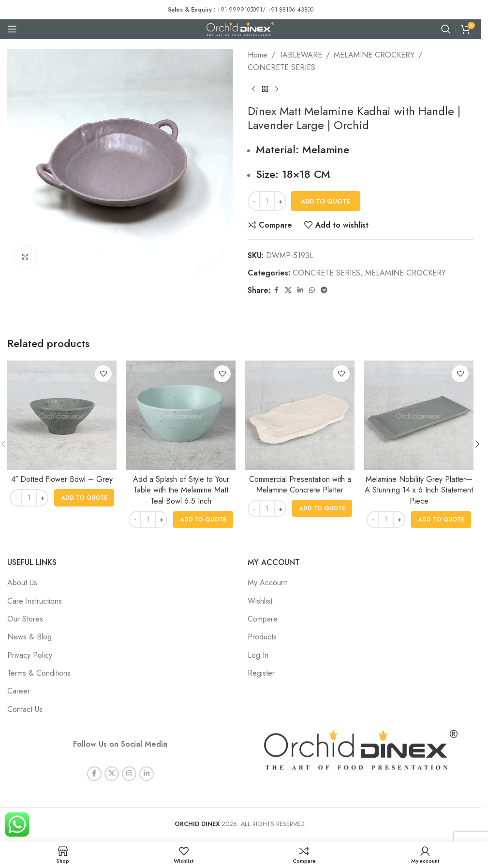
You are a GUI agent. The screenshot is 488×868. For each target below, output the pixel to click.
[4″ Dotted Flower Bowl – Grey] (62, 415)
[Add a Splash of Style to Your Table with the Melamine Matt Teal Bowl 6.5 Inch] (181, 415)
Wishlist (260, 601)
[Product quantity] (267, 201)
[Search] (446, 29)
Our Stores (25, 619)
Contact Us (25, 709)
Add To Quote (326, 201)
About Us (22, 583)
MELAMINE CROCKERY (374, 55)
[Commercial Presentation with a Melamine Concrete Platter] (300, 415)
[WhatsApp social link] (312, 290)
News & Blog (30, 637)
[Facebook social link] (276, 290)
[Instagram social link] (129, 765)
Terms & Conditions (39, 673)
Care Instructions (35, 601)
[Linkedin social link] (300, 290)
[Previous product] (253, 89)
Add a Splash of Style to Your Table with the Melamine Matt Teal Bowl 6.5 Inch (181, 490)
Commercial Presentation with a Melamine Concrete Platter (300, 485)
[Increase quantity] (280, 201)
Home (258, 55)
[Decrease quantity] (254, 201)
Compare (263, 619)
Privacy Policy (30, 655)
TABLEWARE (301, 55)
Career (19, 691)
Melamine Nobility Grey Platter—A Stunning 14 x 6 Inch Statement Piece (419, 490)
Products (262, 637)
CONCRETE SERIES (281, 67)
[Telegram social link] (324, 290)
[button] (84, 498)
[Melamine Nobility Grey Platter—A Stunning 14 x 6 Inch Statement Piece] (419, 415)
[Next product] (277, 89)
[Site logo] (240, 28)
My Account (267, 583)
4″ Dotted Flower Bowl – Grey (62, 479)
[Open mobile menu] (12, 29)
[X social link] (288, 290)
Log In (258, 655)
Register (261, 673)
